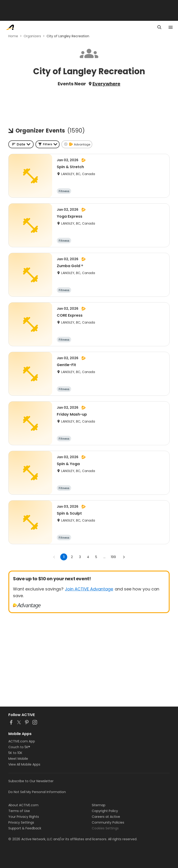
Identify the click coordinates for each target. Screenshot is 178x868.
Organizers (32, 36)
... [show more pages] (104, 557)
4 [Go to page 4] (88, 557)
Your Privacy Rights (24, 817)
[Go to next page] (124, 557)
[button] (48, 144)
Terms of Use (19, 811)
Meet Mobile (18, 759)
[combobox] (21, 144)
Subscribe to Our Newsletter (31, 781)
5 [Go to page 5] (96, 557)
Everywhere (106, 84)
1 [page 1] (64, 557)
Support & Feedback (25, 828)
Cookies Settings (105, 828)
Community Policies (108, 822)
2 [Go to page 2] (72, 557)
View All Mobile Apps (24, 764)
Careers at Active (106, 817)
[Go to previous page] (54, 557)
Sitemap (99, 805)
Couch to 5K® (19, 747)
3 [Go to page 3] (80, 557)
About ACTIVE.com (23, 805)
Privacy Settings (21, 822)
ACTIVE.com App (22, 741)
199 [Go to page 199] (113, 557)
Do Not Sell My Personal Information (37, 792)
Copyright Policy (105, 811)
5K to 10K (15, 753)
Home (13, 36)
